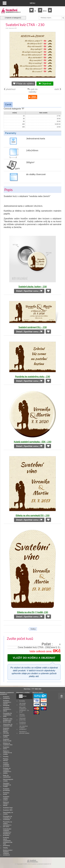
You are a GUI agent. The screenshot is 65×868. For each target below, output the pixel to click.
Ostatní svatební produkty (6, 764)
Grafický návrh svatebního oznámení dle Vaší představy (8, 842)
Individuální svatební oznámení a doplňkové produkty (7, 832)
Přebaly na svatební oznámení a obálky (7, 771)
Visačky (6, 757)
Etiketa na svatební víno (8, 744)
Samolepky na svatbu (8, 813)
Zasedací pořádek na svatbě (7, 785)
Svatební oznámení (6, 697)
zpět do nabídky (32, 91)
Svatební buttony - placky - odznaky (6, 731)
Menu (32, 3)
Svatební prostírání (6, 790)
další (58, 89)
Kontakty (22, 701)
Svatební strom (6, 794)
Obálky (5, 848)
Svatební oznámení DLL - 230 (33, 327)
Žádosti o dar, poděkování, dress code (8, 720)
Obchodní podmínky (22, 719)
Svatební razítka (6, 736)
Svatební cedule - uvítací (6, 798)
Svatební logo (8, 808)
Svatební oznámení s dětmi (7, 709)
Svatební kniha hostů (7, 740)
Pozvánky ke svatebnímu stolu (7, 715)
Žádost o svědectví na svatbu (7, 753)
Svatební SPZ (8, 810)
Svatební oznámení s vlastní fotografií (7, 703)
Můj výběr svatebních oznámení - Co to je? (24, 710)
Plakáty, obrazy (6, 760)
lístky (33, 629)
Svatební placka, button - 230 (33, 287)
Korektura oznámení (22, 723)
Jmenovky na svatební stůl (8, 725)
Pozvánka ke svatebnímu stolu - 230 (32, 376)
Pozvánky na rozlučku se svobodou (7, 818)
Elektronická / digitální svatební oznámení (8, 853)
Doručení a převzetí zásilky (24, 732)
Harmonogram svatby (8, 780)
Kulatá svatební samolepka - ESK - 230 (33, 442)
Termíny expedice (22, 715)
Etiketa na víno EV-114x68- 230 (32, 612)
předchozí (10, 89)
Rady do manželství (7, 776)
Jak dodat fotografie (22, 704)
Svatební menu (6, 748)
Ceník (8, 104)
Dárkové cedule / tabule (6, 804)
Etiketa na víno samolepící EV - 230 (33, 515)
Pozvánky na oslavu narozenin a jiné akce (7, 824)
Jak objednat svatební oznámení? (23, 728)
